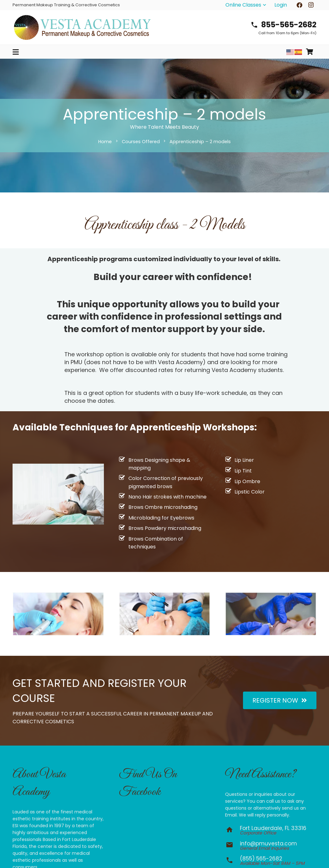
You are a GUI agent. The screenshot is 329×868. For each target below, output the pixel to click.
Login (281, 5)
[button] (246, 5)
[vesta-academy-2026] (82, 27)
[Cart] (310, 52)
